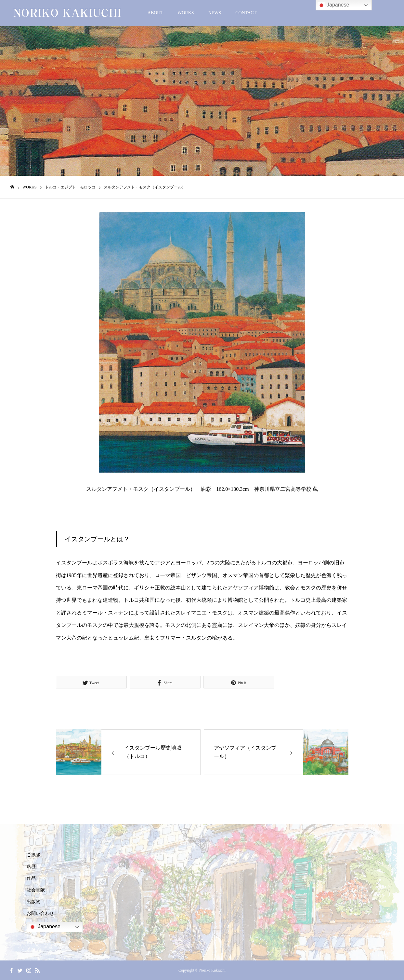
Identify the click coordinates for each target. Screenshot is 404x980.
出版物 (33, 902)
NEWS (215, 13)
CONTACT (246, 13)
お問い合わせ (40, 913)
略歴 (31, 867)
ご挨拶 (33, 855)
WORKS (186, 13)
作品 (31, 878)
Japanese (45, 927)
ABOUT (155, 13)
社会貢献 (36, 890)
